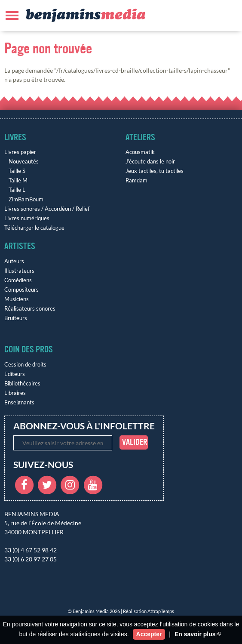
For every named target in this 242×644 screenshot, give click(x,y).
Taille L (17, 190)
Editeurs (15, 374)
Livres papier (20, 152)
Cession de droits (25, 365)
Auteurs (14, 261)
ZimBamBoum (26, 199)
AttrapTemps (161, 611)
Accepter (149, 634)
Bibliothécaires (22, 384)
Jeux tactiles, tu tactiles (155, 171)
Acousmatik (140, 152)
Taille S (17, 171)
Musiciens (17, 299)
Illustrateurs (19, 271)
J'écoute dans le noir (150, 162)
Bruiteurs (16, 318)
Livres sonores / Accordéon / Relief (47, 209)
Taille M (18, 180)
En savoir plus (198, 634)
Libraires (15, 393)
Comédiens (18, 280)
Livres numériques (27, 218)
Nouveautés (24, 162)
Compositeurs (21, 290)
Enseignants (19, 402)
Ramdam (136, 180)
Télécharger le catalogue (34, 228)
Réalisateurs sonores (30, 309)
